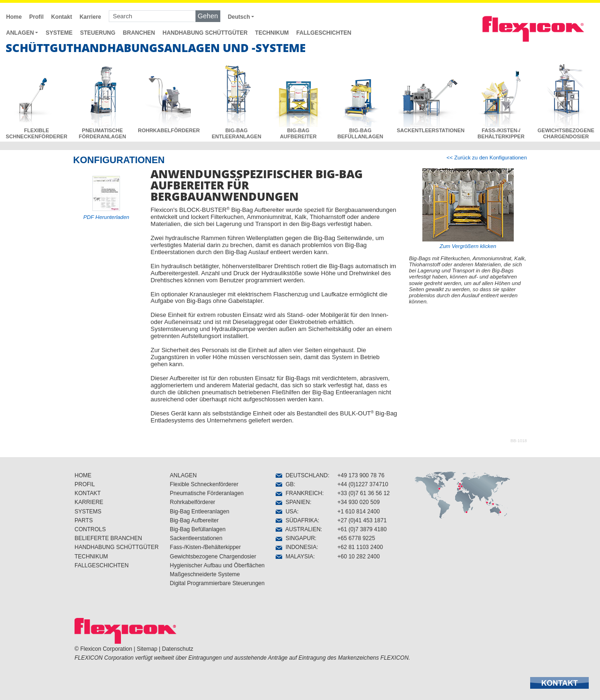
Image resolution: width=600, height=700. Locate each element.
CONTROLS (90, 529)
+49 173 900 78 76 (361, 475)
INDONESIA (296, 547)
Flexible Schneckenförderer (204, 484)
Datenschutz (178, 649)
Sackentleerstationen (196, 538)
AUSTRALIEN (298, 529)
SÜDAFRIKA (296, 520)
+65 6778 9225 (356, 538)
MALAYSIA (294, 557)
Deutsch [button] (239, 17)
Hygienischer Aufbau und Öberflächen (217, 565)
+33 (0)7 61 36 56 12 (364, 493)
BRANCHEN (139, 33)
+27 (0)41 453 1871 (362, 520)
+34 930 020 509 (359, 502)
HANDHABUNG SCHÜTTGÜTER (205, 33)
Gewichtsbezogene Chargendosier (213, 557)
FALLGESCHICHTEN (324, 33)
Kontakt (62, 17)
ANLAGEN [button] (20, 33)
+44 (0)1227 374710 (363, 484)
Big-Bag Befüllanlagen (198, 529)
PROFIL (85, 484)
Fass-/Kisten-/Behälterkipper (205, 547)
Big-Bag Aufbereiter (194, 520)
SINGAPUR (295, 538)
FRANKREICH (299, 493)
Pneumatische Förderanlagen (206, 493)
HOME (83, 475)
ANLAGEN (183, 475)
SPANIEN (292, 502)
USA (286, 512)
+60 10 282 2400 (359, 557)
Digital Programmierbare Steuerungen (217, 583)
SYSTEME (59, 33)
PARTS (84, 520)
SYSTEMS (88, 512)
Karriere (90, 17)
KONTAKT (88, 493)
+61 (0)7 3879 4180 (362, 529)
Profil (36, 17)
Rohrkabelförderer (192, 502)
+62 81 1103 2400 (360, 547)
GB (285, 484)
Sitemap (147, 649)
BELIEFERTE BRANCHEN (108, 538)
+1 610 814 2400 (359, 512)
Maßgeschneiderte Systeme (205, 574)
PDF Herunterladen (106, 217)
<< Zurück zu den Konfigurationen (487, 158)
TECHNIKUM (272, 33)
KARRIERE (89, 502)
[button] (559, 683)
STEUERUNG (98, 33)
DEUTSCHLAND (302, 475)
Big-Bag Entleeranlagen (199, 512)
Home (14, 17)
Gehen (208, 16)
